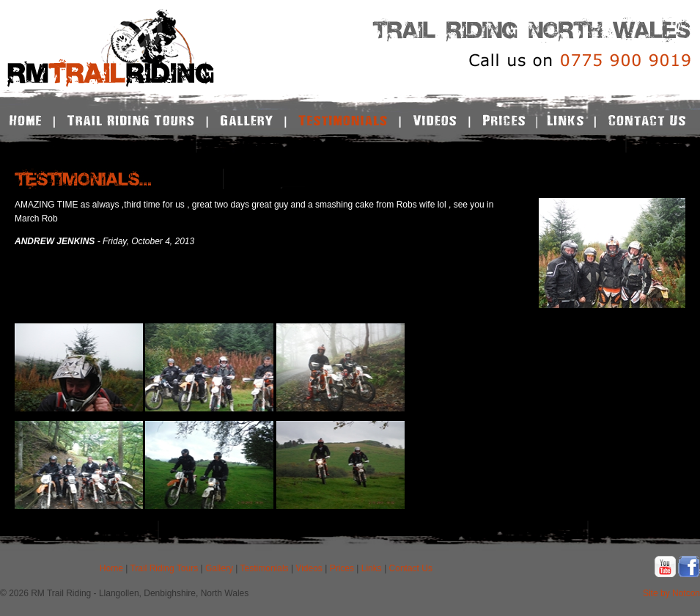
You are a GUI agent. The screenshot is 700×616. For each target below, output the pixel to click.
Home (111, 568)
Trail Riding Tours (164, 568)
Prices (342, 568)
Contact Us (411, 568)
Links (372, 568)
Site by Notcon (671, 593)
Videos (309, 568)
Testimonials (265, 568)
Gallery (219, 568)
